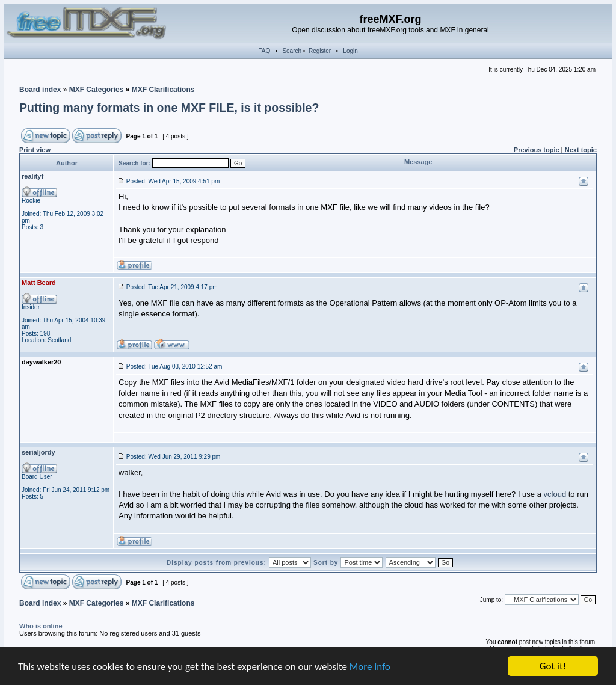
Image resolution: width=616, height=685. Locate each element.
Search (292, 51)
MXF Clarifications (163, 90)
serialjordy (38, 452)
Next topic (581, 150)
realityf (32, 176)
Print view (35, 150)
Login (350, 51)
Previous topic (537, 150)
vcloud (555, 494)
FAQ (264, 51)
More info (370, 667)
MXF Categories (97, 90)
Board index (40, 90)
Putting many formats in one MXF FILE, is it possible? (169, 108)
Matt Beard (39, 283)
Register (320, 51)
